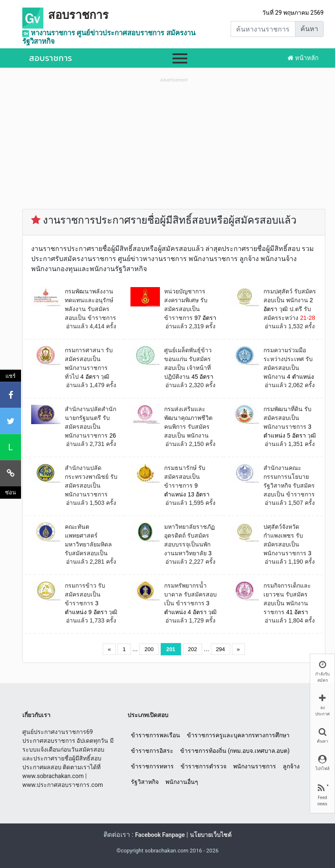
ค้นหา (309, 29)
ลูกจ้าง (291, 766)
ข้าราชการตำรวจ (203, 766)
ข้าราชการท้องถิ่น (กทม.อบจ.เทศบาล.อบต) (235, 751)
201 (171, 649)
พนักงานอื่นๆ (182, 782)
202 (193, 649)
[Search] (263, 29)
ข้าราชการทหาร (152, 766)
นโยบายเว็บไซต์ (211, 835)
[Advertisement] (174, 143)
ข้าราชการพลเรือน (156, 735)
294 (221, 649)
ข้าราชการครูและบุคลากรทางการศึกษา (238, 735)
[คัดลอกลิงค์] (11, 473)
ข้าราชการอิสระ (152, 751)
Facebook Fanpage (160, 835)
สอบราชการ (78, 15)
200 (149, 649)
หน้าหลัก (303, 58)
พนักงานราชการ (255, 766)
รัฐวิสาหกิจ (145, 782)
